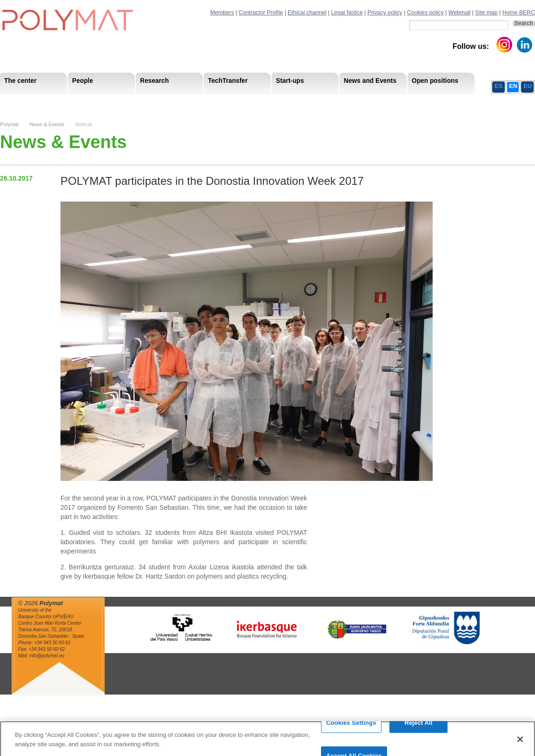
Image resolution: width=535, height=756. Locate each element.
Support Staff (76, 102)
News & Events (47, 124)
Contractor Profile (261, 13)
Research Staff (25, 102)
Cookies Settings (351, 727)
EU (528, 86)
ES (498, 86)
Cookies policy (425, 13)
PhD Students (211, 102)
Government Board (89, 102)
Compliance (249, 102)
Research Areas (27, 102)
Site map (486, 13)
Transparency (201, 102)
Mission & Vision (28, 102)
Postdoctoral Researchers (142, 102)
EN (513, 86)
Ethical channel (307, 13)
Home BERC (519, 13)
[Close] (520, 743)
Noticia (84, 124)
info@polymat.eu (47, 656)
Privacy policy (385, 13)
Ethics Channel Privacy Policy (432, 102)
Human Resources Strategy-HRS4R (328, 102)
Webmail (460, 13)
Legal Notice (347, 13)
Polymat (9, 124)
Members (222, 13)
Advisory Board (149, 102)
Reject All (418, 727)
